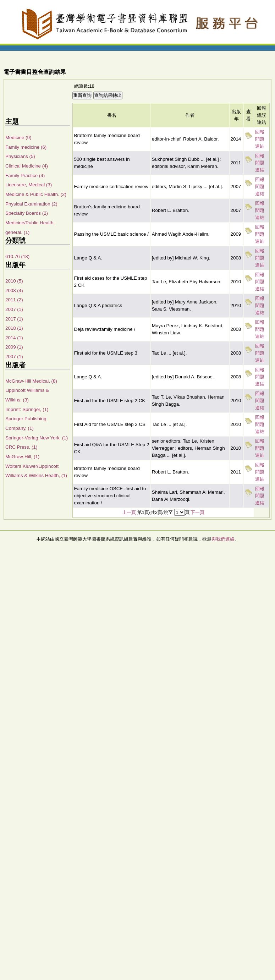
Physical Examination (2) (31, 204)
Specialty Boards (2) (27, 213)
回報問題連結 (260, 139)
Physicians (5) (20, 156)
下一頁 (197, 512)
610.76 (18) (17, 256)
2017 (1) (14, 319)
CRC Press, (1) (21, 447)
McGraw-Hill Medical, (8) (31, 381)
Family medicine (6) (26, 147)
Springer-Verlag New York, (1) (37, 438)
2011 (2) (14, 300)
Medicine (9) (18, 138)
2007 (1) (14, 309)
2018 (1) (14, 328)
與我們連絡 (223, 539)
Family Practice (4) (25, 176)
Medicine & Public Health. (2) (36, 194)
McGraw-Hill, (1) (22, 457)
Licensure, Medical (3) (29, 185)
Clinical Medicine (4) (27, 166)
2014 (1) (14, 338)
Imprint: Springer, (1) (27, 409)
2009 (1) (14, 347)
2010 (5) (14, 281)
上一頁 (129, 512)
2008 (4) (14, 291)
